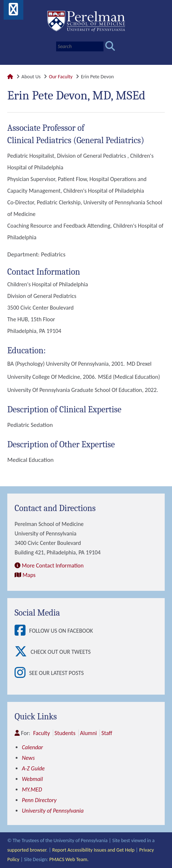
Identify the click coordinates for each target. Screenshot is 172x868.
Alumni (89, 733)
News (28, 758)
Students (65, 733)
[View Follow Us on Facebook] (22, 631)
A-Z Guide (33, 768)
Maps (29, 575)
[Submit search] (110, 46)
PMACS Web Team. (69, 859)
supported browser (27, 850)
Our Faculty (61, 77)
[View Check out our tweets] (23, 652)
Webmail (32, 779)
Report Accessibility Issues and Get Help (93, 850)
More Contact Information (53, 565)
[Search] (80, 46)
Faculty (42, 733)
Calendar (32, 747)
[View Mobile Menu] (13, 12)
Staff (107, 733)
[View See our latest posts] (22, 673)
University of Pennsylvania (53, 811)
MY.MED (32, 790)
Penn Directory (39, 800)
